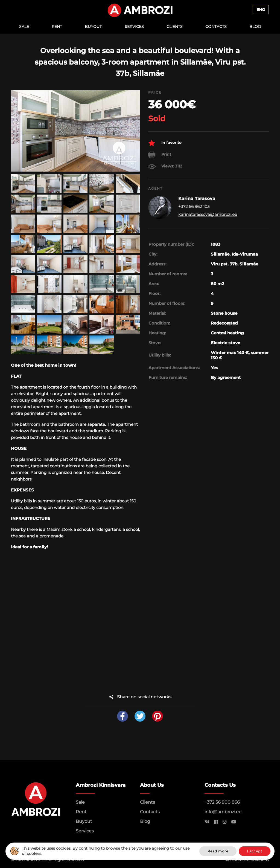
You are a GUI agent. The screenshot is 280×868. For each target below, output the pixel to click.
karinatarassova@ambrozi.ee (208, 214)
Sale (24, 27)
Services (134, 27)
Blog (255, 27)
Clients (175, 27)
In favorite (165, 143)
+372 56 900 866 (222, 802)
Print (160, 155)
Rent (57, 27)
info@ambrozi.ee (223, 812)
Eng (261, 10)
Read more (218, 851)
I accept (255, 851)
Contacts (216, 27)
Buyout (93, 27)
